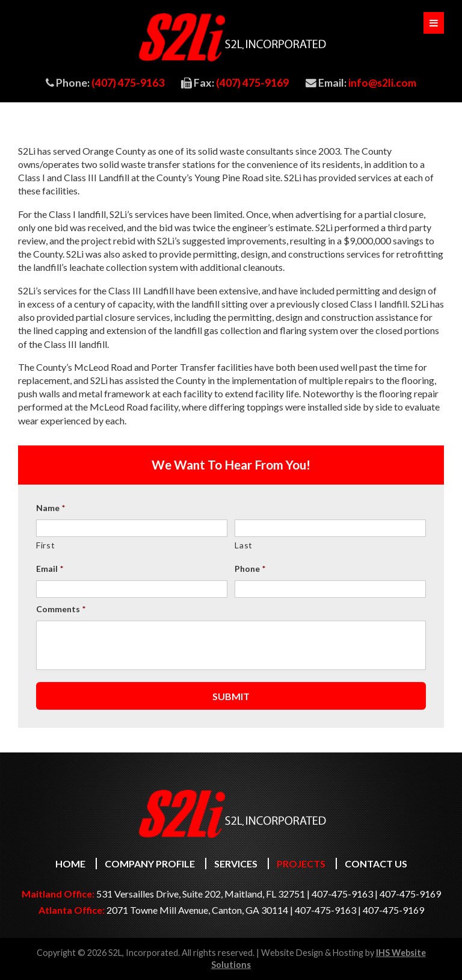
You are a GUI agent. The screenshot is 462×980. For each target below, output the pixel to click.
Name (51, 508)
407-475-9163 (342, 894)
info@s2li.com (382, 82)
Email (50, 569)
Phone (250, 569)
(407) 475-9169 (252, 82)
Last (244, 545)
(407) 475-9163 (128, 82)
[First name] (132, 528)
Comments (61, 609)
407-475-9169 (410, 894)
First (45, 545)
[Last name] (330, 528)
